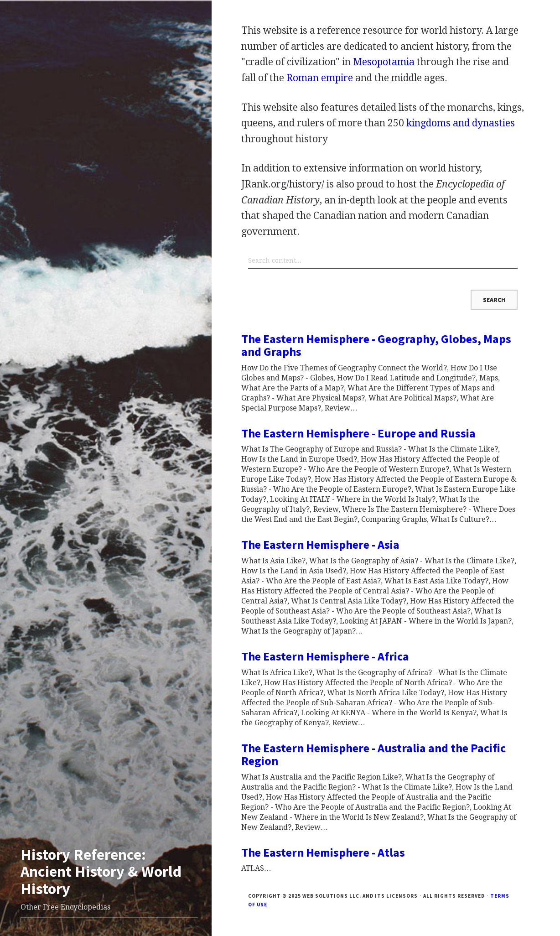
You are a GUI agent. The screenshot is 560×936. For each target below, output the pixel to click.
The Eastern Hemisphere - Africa (325, 656)
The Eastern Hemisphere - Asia (320, 544)
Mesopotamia (384, 62)
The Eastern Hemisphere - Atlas (323, 852)
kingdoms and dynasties (461, 123)
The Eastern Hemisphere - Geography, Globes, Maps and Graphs (376, 345)
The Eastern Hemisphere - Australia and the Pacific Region (373, 754)
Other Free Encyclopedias (65, 907)
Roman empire (320, 78)
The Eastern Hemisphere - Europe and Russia (358, 433)
